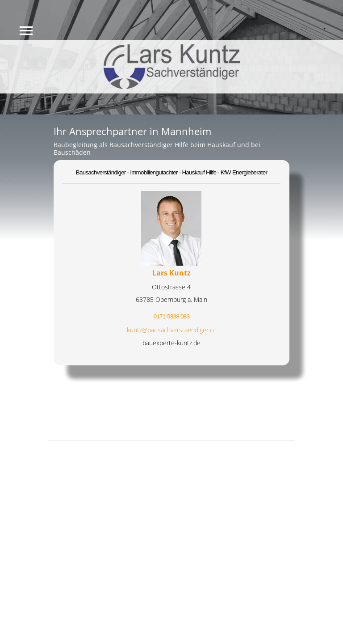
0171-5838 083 (171, 316)
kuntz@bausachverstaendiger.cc (171, 330)
